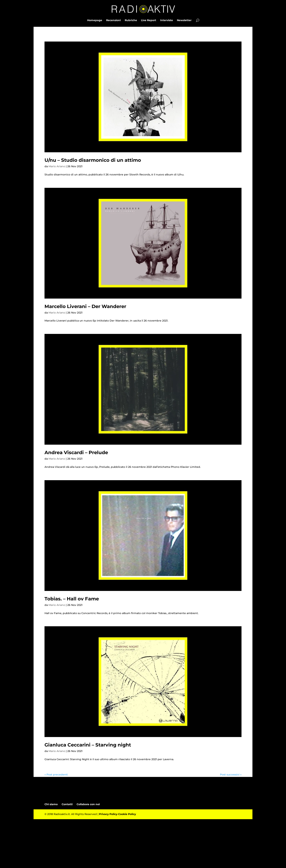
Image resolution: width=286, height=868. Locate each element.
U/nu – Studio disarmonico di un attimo (93, 160)
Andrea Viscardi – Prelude (76, 452)
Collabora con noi (88, 804)
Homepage (95, 20)
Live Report (149, 20)
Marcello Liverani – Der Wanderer (85, 306)
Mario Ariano (57, 166)
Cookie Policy (127, 814)
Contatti (67, 804)
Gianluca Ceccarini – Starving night (88, 745)
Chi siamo (51, 804)
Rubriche (131, 20)
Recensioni (113, 20)
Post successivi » (231, 775)
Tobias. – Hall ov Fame (72, 599)
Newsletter (184, 20)
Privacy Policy (108, 814)
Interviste (167, 20)
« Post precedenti (56, 775)
